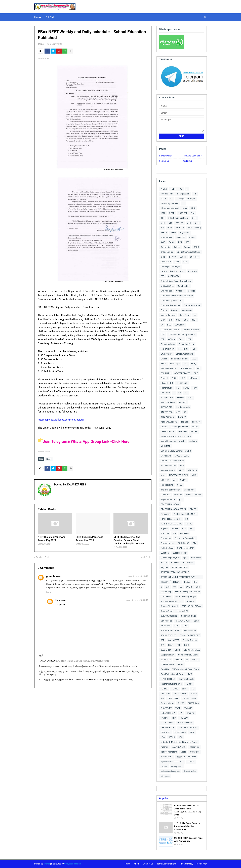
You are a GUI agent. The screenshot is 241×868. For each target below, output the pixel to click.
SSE (179, 645)
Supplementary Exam (188, 655)
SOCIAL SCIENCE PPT (171, 631)
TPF (181, 713)
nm (175, 480)
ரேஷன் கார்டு (190, 771)
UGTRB (172, 737)
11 (171, 199)
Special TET (174, 640)
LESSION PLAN (167, 432)
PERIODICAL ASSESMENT (185, 514)
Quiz (185, 558)
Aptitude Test (167, 237)
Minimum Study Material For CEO (176, 451)
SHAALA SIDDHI (183, 621)
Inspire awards (183, 407)
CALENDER (166, 262)
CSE (186, 320)
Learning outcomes (180, 427)
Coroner (175, 310)
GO (199, 368)
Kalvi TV (182, 417)
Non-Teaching (167, 485)
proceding (184, 533)
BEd (180, 242)
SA (175, 587)
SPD (163, 640)
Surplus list (166, 660)
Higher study (166, 388)
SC (181, 587)
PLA (184, 529)
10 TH (163, 199)
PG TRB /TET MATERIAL (171, 524)
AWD (163, 242)
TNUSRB (188, 708)
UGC (163, 737)
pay (181, 500)
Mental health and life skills (173, 441)
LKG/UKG (182, 432)
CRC (178, 320)
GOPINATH (166, 373)
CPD (163, 320)
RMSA (187, 582)
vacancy (164, 747)
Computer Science (192, 305)
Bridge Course (167, 252)
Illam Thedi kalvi (168, 402)
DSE (163, 339)
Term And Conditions (192, 156)
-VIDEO (164, 189)
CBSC (177, 262)
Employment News (185, 354)
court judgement (168, 315)
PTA (195, 543)
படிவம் (164, 766)
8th (162, 228)
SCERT (189, 587)
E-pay (181, 339)
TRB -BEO (184, 718)
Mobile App (166, 456)
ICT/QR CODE (167, 398)
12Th (163, 213)
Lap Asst (196, 422)
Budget (183, 257)
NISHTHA (165, 480)
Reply (49, 591)
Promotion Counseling (185, 538)
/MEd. (173, 189)
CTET (194, 320)
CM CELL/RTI (183, 286)
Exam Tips (175, 364)
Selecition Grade (189, 616)
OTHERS (178, 495)
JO (185, 412)
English (164, 359)
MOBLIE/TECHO (182, 456)
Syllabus (178, 660)
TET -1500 (165, 694)
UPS (180, 737)
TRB (174, 718)
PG (186, 519)
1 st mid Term (167, 194)
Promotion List (167, 543)
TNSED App (193, 703)
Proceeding (166, 538)
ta (187, 660)
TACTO (195, 660)
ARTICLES (181, 237)
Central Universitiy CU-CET (173, 271)
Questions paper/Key (170, 558)
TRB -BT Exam (167, 723)
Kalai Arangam (168, 417)
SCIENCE (190, 601)
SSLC (187, 645)
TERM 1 (189, 684)
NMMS (183, 480)
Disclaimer (187, 161)
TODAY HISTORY (168, 713)
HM (178, 388)
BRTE (163, 257)
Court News (185, 315)
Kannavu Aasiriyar (169, 422)
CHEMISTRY (174, 276)
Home (128, 864)
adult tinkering (194, 228)
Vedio (183, 752)
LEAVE (195, 427)
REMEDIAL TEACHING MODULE (175, 572)
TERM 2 (164, 689)
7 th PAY (179, 223)
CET (163, 276)
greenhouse (53, 576)
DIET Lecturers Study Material (182, 335)
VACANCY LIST (179, 747)
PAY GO (193, 509)
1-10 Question (183, 194)
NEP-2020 (192, 470)
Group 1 (164, 378)
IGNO (190, 398)
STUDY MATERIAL (192, 650)
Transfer (164, 718)
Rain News (196, 558)
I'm (179, 393)
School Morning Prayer (186, 597)
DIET (163, 335)
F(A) (185, 364)
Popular (164, 799)
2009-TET (183, 213)
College (191, 291)
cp (195, 315)
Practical (165, 533)
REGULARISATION (180, 567)
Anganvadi (185, 233)
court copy (187, 310)
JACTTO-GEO (167, 412)
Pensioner (165, 514)
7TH (189, 223)
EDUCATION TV (168, 349)
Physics (164, 529)
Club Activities (167, 286)
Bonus (187, 247)
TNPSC (181, 703)
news (163, 475)
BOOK (196, 247)
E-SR (189, 339)
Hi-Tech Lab (182, 383)
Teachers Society (186, 679)
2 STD (172, 213)
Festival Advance (168, 368)
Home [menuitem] (38, 17)
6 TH (163, 223)
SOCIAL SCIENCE (168, 635)
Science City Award (169, 606)
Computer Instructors (170, 305)
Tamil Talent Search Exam (172, 674)
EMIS (194, 349)
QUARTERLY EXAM (186, 548)
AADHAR (180, 228)
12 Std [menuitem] (50, 17)
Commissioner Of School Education (177, 296)
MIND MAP (166, 446)
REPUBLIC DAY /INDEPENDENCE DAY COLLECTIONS (178, 578)
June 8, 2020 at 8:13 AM (138, 576)
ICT (186, 393)
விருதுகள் (165, 776)
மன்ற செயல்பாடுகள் (170, 771)
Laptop (164, 427)
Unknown (61, 599)
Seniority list (166, 621)
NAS (182, 466)
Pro (174, 533)
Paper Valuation (168, 500)
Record (164, 563)
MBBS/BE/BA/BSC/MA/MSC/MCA (176, 436)
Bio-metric (165, 247)
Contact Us (164, 161)
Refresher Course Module (182, 563)
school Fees (166, 597)
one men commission (170, 490)
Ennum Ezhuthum (179, 359)
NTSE (180, 485)
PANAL (198, 495)
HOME (186, 388)
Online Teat (189, 490)
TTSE (192, 732)
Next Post (145, 556)
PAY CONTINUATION (170, 504)
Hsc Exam (165, 393)
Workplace (195, 752)
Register (164, 567)
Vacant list (194, 747)
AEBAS (164, 233)
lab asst (185, 422)
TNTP (178, 708)
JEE (178, 412)
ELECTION (183, 349)
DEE (169, 325)
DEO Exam (179, 325)
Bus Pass (194, 257)
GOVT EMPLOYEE (182, 373)
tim (162, 698)
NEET (43, 44)
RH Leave (176, 582)
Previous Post (43, 556)
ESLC (194, 359)
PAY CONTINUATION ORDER (173, 509)
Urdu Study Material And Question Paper (179, 742)
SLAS (196, 621)
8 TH (197, 223)
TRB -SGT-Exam (168, 728)
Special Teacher (190, 640)
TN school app (167, 703)
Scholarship (166, 592)
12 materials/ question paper (174, 208)
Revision (164, 582)
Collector (180, 291)
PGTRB (189, 524)
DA (162, 325)
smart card (166, 626)
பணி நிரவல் (177, 766)
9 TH (170, 228)
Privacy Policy (166, 156)
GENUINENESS (187, 368)
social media (190, 631)
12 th (193, 208)
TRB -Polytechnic (185, 723)
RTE (195, 582)
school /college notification (188, 592)
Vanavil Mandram (169, 752)
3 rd (193, 213)
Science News (167, 611)
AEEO (173, 233)
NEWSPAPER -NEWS (178, 475)
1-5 (195, 194)
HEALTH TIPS (167, 383)
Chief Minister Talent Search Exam (176, 281)
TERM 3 (175, 689)
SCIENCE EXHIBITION (191, 606)
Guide (174, 378)
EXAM (163, 364)
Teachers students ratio (171, 684)
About (137, 864)
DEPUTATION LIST (191, 330)
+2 (181, 189)
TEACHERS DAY (168, 679)
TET (193, 689)
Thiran (194, 694)
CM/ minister (167, 291)
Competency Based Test (171, 301)
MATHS (194, 432)
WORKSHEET (167, 757)
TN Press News (189, 698)
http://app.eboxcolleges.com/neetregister (61, 420)
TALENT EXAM (167, 665)
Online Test (166, 495)
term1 (185, 689)
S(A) (168, 587)
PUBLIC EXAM (167, 548)
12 (183, 203)
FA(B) (194, 364)
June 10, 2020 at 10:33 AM (137, 599)
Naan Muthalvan (168, 466)
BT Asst (173, 257)
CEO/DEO (193, 271)
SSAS (171, 645)
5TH (194, 218)
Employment (166, 354)
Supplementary (168, 655)
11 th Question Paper (186, 199)
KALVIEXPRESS (76, 484)
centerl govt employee (171, 267)
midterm (193, 441)
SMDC (185, 626)
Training (191, 713)
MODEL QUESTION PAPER (172, 461)
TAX (190, 674)
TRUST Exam (180, 732)
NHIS (194, 475)
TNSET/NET (166, 708)
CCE (185, 262)
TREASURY (166, 732)
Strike (177, 650)
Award (192, 237)
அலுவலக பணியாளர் (186, 757)
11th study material (170, 203)
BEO (187, 242)
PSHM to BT (183, 543)
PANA (188, 495)
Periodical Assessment (171, 519)
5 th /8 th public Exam (178, 218)
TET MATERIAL (180, 694)
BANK (172, 242)
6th (170, 223)
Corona (164, 310)
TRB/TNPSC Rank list (188, 728)
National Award (168, 470)
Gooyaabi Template (73, 864)
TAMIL (181, 665)
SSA (163, 645)
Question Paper (179, 553)
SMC (176, 626)
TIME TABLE (173, 698)
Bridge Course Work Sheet (189, 252)
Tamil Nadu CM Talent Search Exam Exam (180, 669)
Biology (177, 247)
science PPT (182, 611)
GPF (196, 373)
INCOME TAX (167, 407)
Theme (47, 864)
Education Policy (186, 344)
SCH (198, 587)
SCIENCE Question (169, 616)
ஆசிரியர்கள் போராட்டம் (172, 762)
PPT (192, 529)
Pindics (175, 529)
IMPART (183, 402)
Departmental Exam (170, 330)
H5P (183, 378)
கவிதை (191, 762)
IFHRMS (180, 398)
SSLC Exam (166, 650)
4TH (163, 218)
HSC (195, 388)
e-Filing (171, 339)
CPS (170, 320)
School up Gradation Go (171, 601)
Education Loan (168, 344)
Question (165, 553)
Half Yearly (194, 378)
